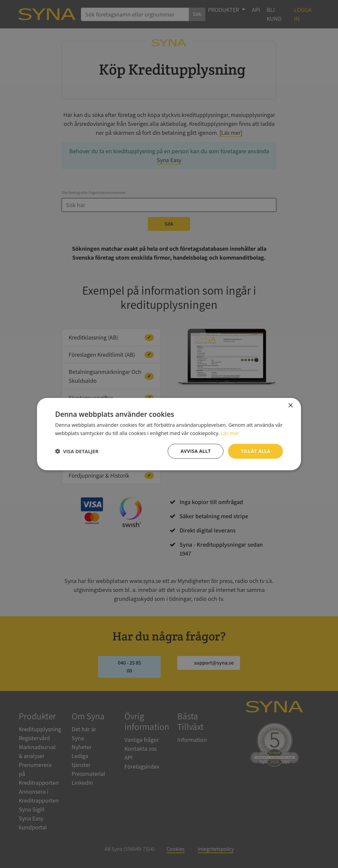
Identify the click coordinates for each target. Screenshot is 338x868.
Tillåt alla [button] (255, 451)
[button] (77, 451)
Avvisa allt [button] (196, 451)
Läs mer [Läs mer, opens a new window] (230, 433)
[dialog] (169, 434)
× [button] (290, 406)
